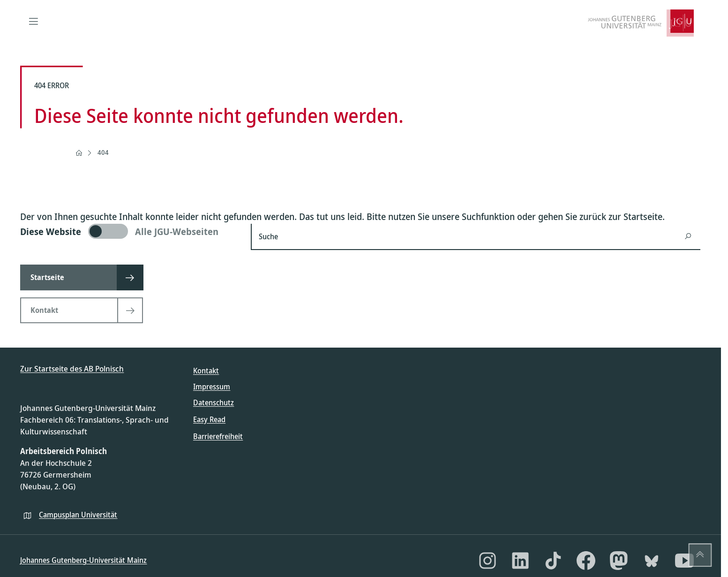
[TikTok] (553, 561)
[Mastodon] (619, 561)
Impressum (212, 387)
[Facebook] (586, 561)
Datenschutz (214, 402)
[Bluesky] (652, 561)
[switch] (130, 231)
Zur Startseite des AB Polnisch (72, 368)
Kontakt (206, 371)
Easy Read (209, 419)
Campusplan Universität (78, 515)
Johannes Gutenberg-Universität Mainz (83, 560)
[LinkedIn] (520, 561)
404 (103, 152)
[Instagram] (488, 561)
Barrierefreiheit (218, 436)
